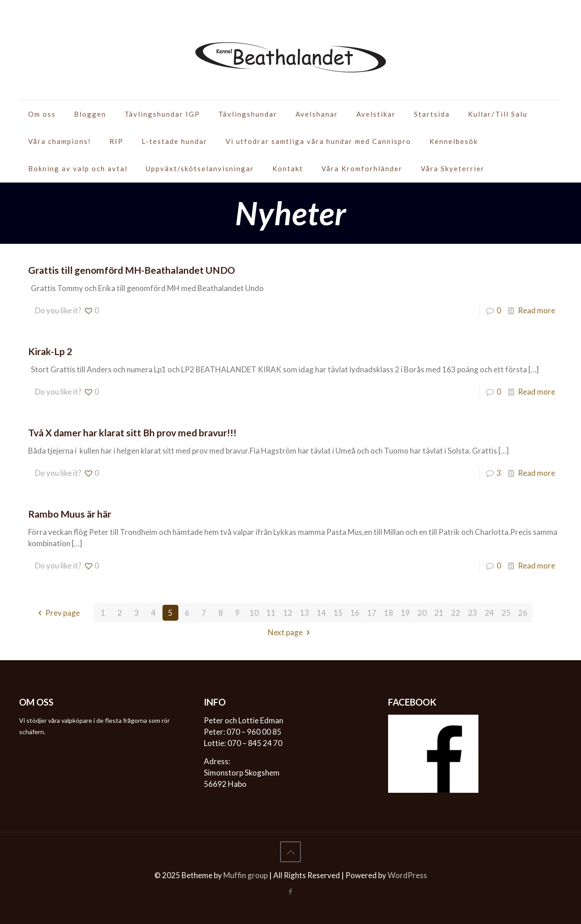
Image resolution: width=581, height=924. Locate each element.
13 (305, 613)
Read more (537, 310)
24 (489, 613)
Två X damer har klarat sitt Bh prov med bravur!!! (132, 432)
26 (523, 613)
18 (389, 613)
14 (321, 613)
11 (271, 613)
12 (288, 613)
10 (254, 613)
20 (422, 613)
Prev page (57, 613)
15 (338, 613)
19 (405, 613)
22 (456, 613)
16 (355, 613)
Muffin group (246, 875)
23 (473, 613)
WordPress (407, 875)
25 (506, 613)
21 (439, 613)
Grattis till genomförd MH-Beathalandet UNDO (132, 270)
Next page (291, 632)
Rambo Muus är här (70, 514)
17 (372, 613)
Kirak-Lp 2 (50, 351)
